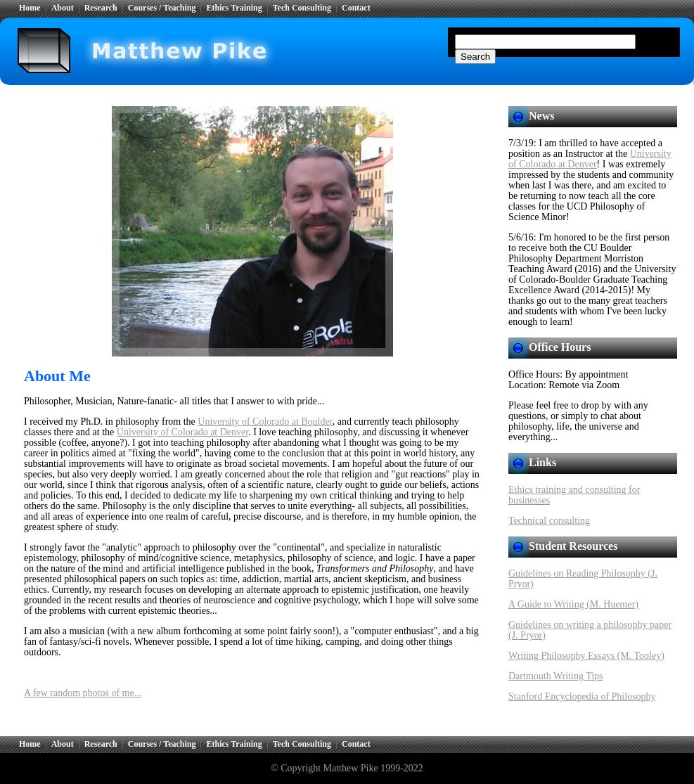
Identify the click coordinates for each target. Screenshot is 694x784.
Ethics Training (234, 8)
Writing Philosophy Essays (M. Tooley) (586, 656)
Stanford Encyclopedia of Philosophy (582, 696)
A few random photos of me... (83, 693)
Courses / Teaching (162, 8)
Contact (356, 8)
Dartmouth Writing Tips (556, 676)
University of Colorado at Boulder (265, 422)
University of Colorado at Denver (182, 432)
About (63, 8)
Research (101, 8)
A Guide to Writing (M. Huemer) (573, 604)
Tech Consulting (302, 8)
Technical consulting (549, 521)
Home (30, 8)
